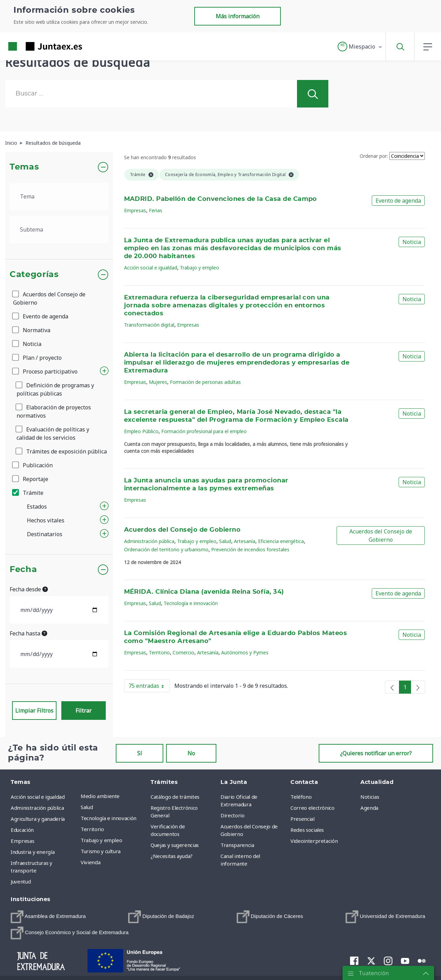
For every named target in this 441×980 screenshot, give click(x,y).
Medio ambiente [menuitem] (100, 796)
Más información (238, 16)
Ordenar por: (374, 156)
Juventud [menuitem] (21, 881)
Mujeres (158, 382)
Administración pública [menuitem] (37, 808)
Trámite (28, 493)
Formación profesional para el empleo (204, 431)
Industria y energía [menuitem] (33, 852)
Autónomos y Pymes (245, 652)
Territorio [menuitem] (92, 829)
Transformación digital (149, 325)
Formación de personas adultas (205, 382)
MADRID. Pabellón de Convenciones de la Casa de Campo (220, 199)
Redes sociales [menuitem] (307, 830)
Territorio (159, 652)
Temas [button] (24, 167)
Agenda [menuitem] (369, 808)
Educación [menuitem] (22, 830)
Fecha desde (29, 589)
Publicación (33, 465)
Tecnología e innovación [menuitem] (109, 818)
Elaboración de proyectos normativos (54, 411)
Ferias (156, 210)
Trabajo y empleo (199, 268)
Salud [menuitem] (87, 807)
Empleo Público (141, 431)
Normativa (32, 330)
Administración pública (149, 541)
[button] (360, 47)
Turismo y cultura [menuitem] (101, 851)
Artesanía (245, 541)
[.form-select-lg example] (59, 196)
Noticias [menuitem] (370, 797)
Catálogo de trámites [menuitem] (175, 797)
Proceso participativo (45, 371)
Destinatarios (45, 534)
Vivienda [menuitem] (90, 862)
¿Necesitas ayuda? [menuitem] (172, 856)
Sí (140, 753)
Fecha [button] (23, 570)
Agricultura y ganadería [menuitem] (38, 819)
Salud (225, 541)
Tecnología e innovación (191, 603)
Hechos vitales (46, 520)
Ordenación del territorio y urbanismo (166, 549)
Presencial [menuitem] (302, 819)
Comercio (183, 652)
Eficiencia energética (281, 541)
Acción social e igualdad (151, 268)
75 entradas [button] (149, 687)
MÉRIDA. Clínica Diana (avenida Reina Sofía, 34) (204, 592)
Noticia (27, 344)
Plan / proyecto (37, 358)
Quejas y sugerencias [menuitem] (175, 845)
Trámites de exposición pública (62, 451)
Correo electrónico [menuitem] (312, 808)
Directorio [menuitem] (233, 815)
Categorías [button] (34, 275)
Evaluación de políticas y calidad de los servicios (53, 433)
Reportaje (31, 479)
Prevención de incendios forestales (250, 549)
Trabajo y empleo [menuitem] (101, 840)
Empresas (135, 210)
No (191, 753)
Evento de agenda (41, 316)
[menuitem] (48, 917)
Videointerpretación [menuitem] (314, 841)
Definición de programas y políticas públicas (55, 389)
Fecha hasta (28, 633)
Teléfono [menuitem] (301, 797)
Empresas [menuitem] (22, 841)
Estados (37, 507)
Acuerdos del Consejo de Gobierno (49, 298)
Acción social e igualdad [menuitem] (38, 797)
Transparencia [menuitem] (237, 845)
